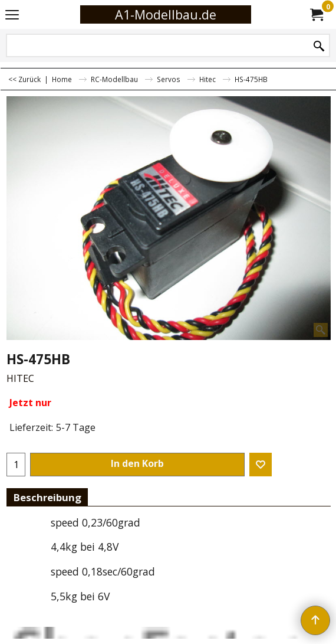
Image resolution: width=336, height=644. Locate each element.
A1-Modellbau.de (166, 14)
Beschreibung (47, 497)
